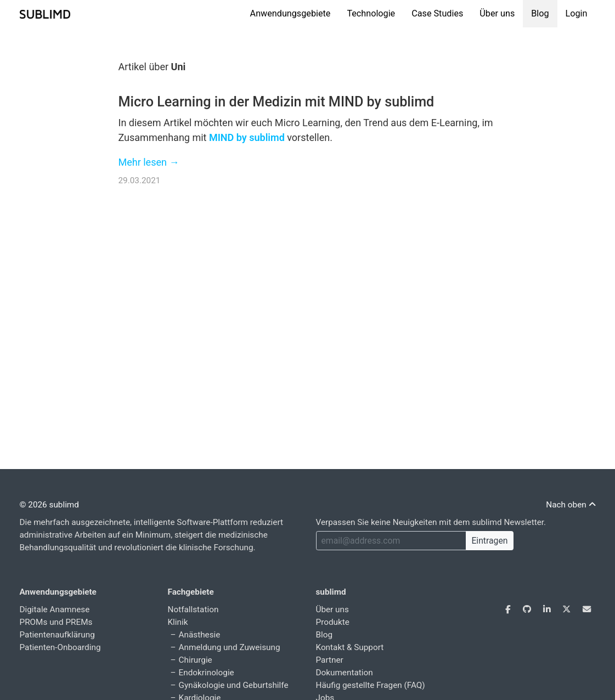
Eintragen (489, 541)
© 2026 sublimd (49, 505)
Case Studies (437, 13)
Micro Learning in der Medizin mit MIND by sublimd (277, 102)
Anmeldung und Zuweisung (230, 647)
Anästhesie (200, 635)
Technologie (371, 13)
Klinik (178, 622)
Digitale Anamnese (55, 609)
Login (577, 13)
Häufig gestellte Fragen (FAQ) (371, 685)
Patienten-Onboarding (60, 647)
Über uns (497, 13)
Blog (540, 13)
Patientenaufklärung (57, 635)
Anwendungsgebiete (290, 13)
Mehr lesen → (149, 162)
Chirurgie (196, 660)
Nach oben (571, 505)
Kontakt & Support (350, 647)
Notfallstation (193, 609)
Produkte (333, 622)
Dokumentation (345, 673)
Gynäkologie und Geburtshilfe (234, 685)
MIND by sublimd (247, 137)
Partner (330, 660)
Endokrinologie (207, 673)
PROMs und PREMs (56, 622)
